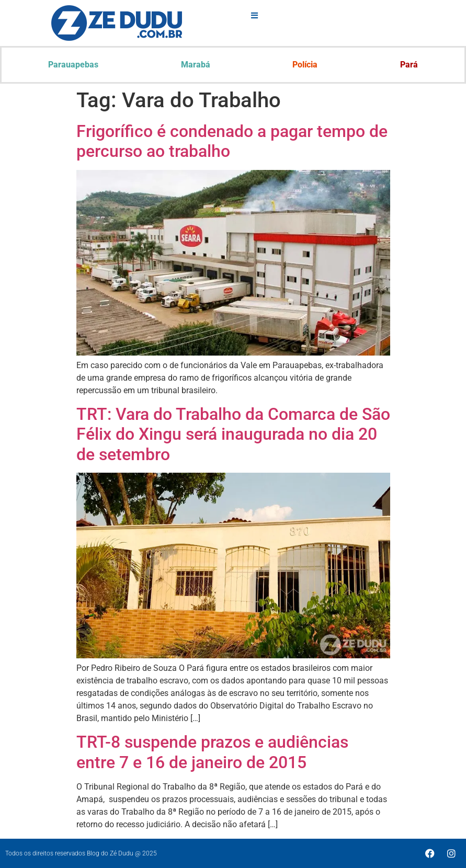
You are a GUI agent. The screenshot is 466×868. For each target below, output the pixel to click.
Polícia (305, 65)
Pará (409, 65)
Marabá (196, 65)
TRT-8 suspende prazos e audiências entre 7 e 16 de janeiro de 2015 (212, 752)
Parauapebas (73, 65)
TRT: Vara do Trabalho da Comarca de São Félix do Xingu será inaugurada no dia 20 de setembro (233, 434)
